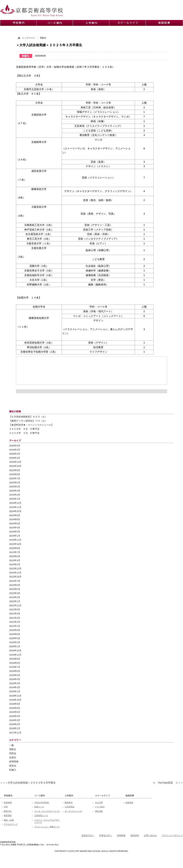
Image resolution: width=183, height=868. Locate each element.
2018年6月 (15, 712)
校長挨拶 (8, 802)
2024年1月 (15, 536)
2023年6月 (15, 556)
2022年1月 (15, 601)
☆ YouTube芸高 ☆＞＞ (168, 783)
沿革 (6, 807)
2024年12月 (15, 503)
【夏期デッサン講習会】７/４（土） (28, 421)
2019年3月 (15, 683)
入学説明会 (70, 807)
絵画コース (39, 807)
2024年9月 (15, 515)
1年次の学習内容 (42, 802)
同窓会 (13, 753)
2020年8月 (15, 634)
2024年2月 (15, 532)
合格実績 (129, 802)
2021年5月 (15, 609)
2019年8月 (15, 663)
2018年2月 (15, 724)
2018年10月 (15, 700)
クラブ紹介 (100, 807)
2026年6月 (15, 446)
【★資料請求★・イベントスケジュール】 (31, 425)
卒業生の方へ (106, 835)
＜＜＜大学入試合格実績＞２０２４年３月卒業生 (28, 783)
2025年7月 (15, 478)
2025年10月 (15, 466)
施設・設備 (9, 820)
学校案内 (8, 796)
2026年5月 (15, 450)
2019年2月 (15, 687)
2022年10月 (15, 577)
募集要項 (69, 802)
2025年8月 (15, 474)
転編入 (13, 770)
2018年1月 (15, 728)
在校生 (13, 757)
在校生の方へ (88, 835)
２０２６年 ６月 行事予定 (24, 429)
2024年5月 (15, 523)
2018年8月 (15, 708)
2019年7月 (15, 667)
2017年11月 (15, 733)
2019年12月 (15, 650)
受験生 (13, 749)
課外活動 (99, 811)
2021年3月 (15, 618)
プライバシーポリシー (172, 835)
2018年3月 (15, 720)
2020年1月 (15, 646)
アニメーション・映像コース (47, 827)
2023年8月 (15, 548)
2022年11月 (15, 573)
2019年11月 (15, 655)
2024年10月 (15, 511)
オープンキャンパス (73, 811)
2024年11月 (15, 507)
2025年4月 (15, 491)
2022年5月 (15, 589)
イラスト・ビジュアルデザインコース (47, 821)
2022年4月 (15, 593)
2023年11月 (15, 540)
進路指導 (130, 796)
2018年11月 (15, 696)
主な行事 (99, 802)
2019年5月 (15, 675)
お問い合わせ (150, 835)
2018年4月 (15, 716)
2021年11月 (15, 605)
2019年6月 (15, 671)
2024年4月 (15, 527)
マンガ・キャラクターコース (47, 811)
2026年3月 (15, 458)
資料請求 (135, 835)
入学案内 (69, 796)
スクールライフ (102, 796)
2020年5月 (15, 638)
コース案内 (40, 796)
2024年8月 (15, 519)
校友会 (13, 766)
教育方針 (8, 811)
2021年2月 (15, 622)
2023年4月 (15, 560)
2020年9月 (15, 630)
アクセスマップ (11, 824)
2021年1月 (15, 626)
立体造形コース (41, 815)
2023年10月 (15, 544)
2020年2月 (15, 642)
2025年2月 (15, 495)
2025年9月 (15, 470)
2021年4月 (15, 614)
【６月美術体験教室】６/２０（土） (28, 417)
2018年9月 (15, 704)
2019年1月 (15, 691)
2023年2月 (15, 564)
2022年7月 (15, 581)
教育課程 (8, 815)
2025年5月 (15, 487)
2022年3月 (15, 597)
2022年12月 (15, 568)
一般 (11, 745)
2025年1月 (15, 499)
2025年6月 (15, 482)
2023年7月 (15, 552)
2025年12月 (15, 462)
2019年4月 (15, 679)
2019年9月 (15, 659)
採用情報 (14, 761)
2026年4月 (15, 454)
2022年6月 (15, 585)
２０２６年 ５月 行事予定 (24, 433)
